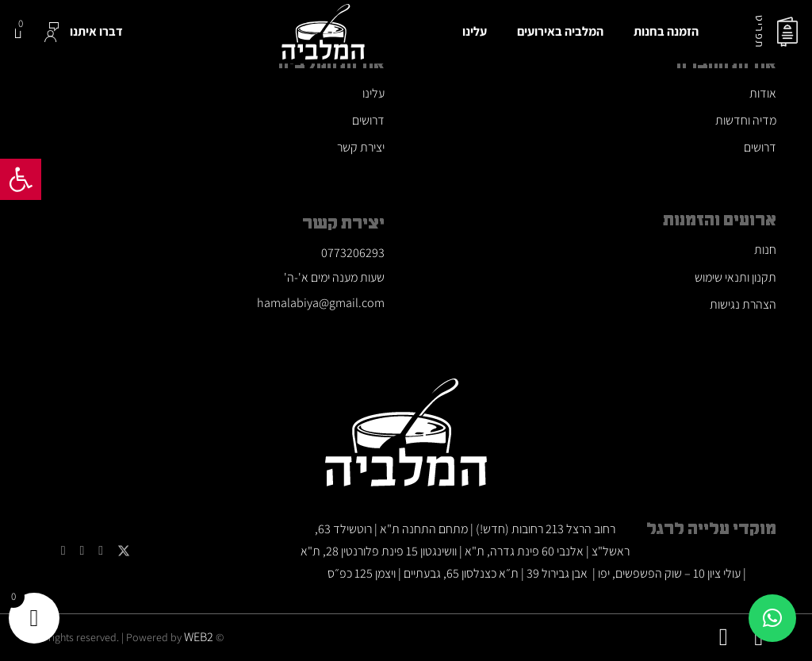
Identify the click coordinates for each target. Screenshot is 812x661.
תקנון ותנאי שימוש (735, 277)
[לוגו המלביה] (323, 32)
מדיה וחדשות (746, 120)
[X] (124, 551)
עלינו (373, 93)
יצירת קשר (361, 147)
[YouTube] (101, 551)
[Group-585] (52, 32)
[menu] (787, 32)
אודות (763, 93)
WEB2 (199, 637)
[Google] (82, 551)
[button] (21, 179)
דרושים (760, 147)
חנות (765, 250)
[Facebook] (63, 551)
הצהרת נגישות (743, 304)
